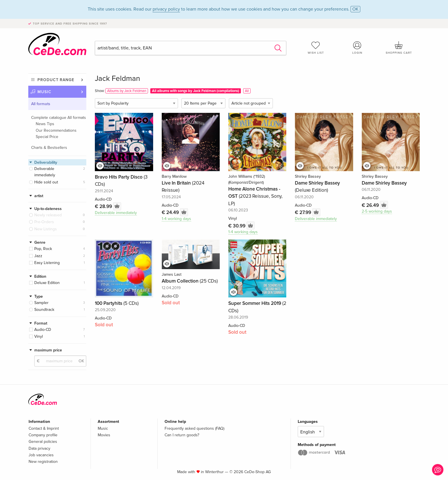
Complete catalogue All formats (59, 118)
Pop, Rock (43, 249)
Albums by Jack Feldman (127, 91)
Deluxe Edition (47, 283)
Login (357, 48)
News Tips (45, 124)
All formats (41, 104)
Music (44, 92)
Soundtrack (44, 310)
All (247, 91)
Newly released (48, 215)
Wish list (316, 48)
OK (355, 9)
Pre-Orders (44, 222)
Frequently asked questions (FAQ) (194, 428)
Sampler (41, 303)
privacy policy (166, 9)
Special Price (47, 137)
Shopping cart (399, 48)
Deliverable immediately (45, 172)
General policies (43, 442)
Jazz (38, 256)
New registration (43, 462)
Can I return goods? (182, 435)
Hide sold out (46, 182)
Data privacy (39, 448)
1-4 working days (176, 219)
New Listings (46, 229)
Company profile (43, 435)
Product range (56, 80)
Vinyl (39, 336)
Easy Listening (47, 263)
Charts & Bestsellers (49, 148)
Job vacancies (41, 455)
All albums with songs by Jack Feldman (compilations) (196, 91)
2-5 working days (377, 211)
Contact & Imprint (44, 428)
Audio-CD (43, 330)
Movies (104, 435)
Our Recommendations (56, 130)
